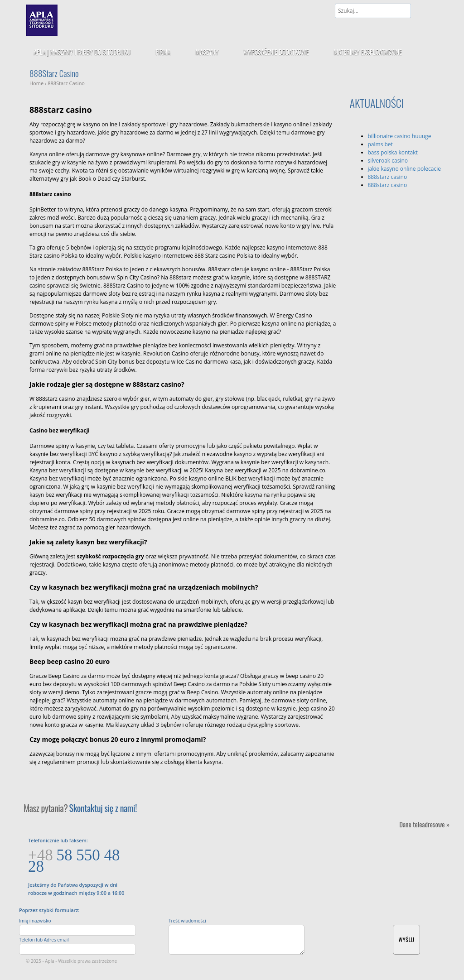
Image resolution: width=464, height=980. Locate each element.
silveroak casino (388, 161)
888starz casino (388, 177)
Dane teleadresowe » (424, 824)
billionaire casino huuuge (400, 136)
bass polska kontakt (393, 152)
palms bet (380, 144)
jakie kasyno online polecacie (404, 169)
